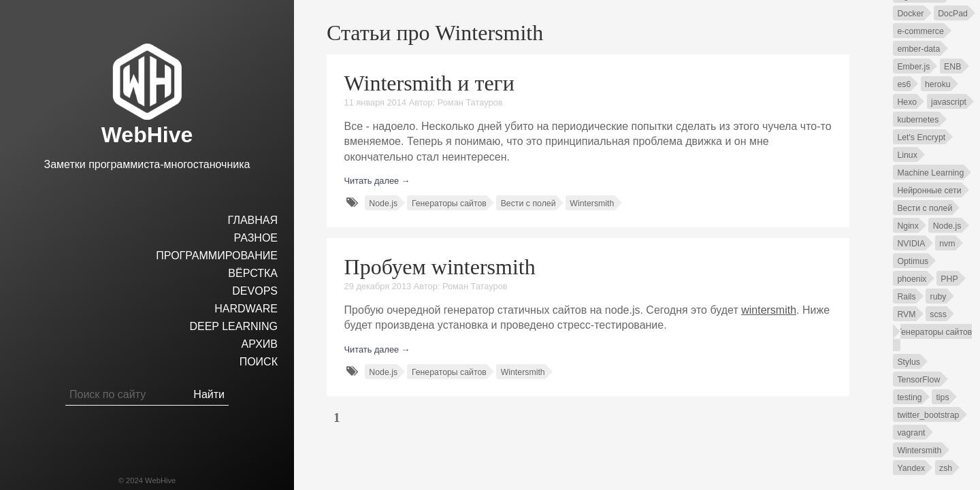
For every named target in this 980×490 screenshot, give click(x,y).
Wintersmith (592, 203)
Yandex (911, 468)
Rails (906, 297)
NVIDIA (911, 244)
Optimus (913, 261)
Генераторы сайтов (449, 203)
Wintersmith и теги (429, 83)
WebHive (147, 135)
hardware (246, 309)
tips (942, 397)
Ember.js (913, 67)
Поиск (259, 362)
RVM (906, 314)
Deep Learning (233, 326)
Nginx (908, 226)
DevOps (255, 291)
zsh (946, 468)
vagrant (911, 433)
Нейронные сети (929, 191)
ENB (952, 67)
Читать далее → (377, 181)
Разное (256, 238)
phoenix (912, 279)
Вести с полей (528, 203)
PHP (949, 279)
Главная (253, 220)
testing (909, 397)
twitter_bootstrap (928, 415)
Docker (910, 14)
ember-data (918, 49)
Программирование (217, 256)
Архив (260, 344)
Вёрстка (253, 273)
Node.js (383, 203)
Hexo (907, 102)
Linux (907, 155)
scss (938, 314)
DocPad (953, 14)
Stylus (909, 362)
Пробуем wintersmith (440, 267)
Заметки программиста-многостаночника (147, 164)
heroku (938, 84)
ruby (938, 297)
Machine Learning (930, 173)
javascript (949, 102)
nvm (947, 244)
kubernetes (918, 120)
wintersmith (769, 310)
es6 (904, 84)
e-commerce (920, 31)
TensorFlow (918, 380)
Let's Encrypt (921, 137)
